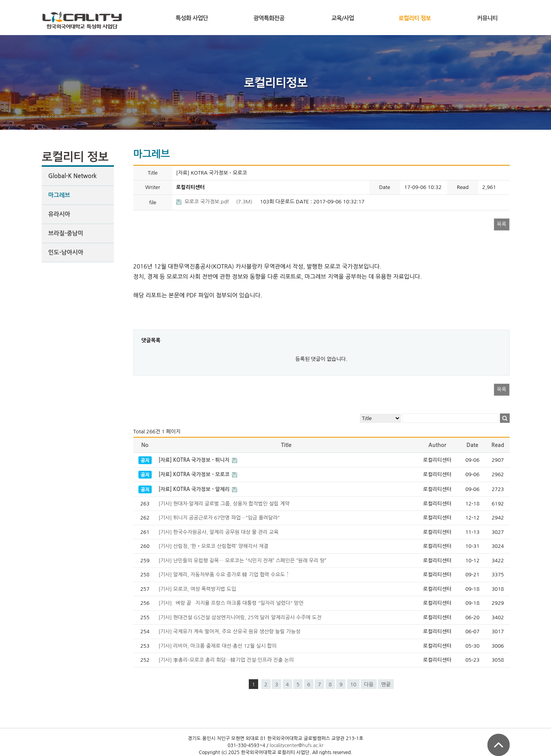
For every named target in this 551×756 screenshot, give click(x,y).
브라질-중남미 (66, 233)
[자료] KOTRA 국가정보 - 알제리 (195, 489)
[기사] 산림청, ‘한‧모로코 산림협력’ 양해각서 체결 (214, 546)
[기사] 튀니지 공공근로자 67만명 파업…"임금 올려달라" (219, 518)
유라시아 (59, 214)
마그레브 (59, 195)
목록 (501, 224)
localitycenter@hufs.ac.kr (296, 745)
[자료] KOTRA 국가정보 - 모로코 (195, 474)
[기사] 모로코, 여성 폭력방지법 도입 (198, 589)
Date (472, 445)
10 (353, 684)
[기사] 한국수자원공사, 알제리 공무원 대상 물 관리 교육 (219, 532)
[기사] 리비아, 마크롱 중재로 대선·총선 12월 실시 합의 (218, 646)
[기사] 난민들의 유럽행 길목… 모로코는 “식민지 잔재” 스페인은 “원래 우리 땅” (243, 561)
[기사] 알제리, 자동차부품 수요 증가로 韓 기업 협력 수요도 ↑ (224, 575)
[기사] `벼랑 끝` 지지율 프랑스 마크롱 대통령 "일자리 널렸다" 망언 (231, 603)
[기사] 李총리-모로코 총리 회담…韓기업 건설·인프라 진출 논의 (226, 660)
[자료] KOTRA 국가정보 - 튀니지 (195, 460)
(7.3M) (215, 202)
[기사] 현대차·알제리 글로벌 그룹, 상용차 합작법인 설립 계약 (224, 504)
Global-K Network (73, 176)
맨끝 (386, 684)
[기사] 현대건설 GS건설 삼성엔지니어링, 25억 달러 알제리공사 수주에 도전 (240, 617)
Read (498, 445)
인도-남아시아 (66, 252)
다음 (369, 684)
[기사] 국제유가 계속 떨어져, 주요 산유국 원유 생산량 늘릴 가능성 (230, 631)
